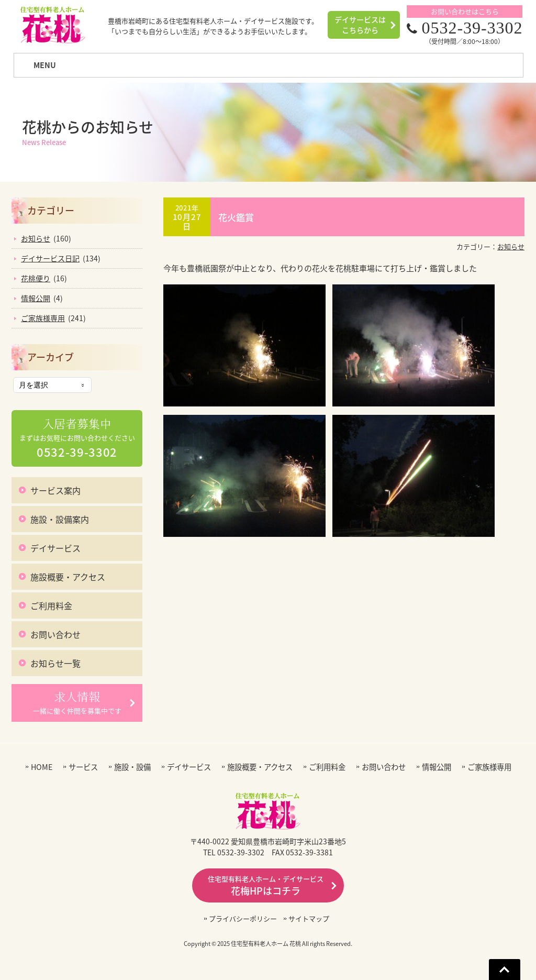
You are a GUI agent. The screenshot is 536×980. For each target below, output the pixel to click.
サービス (83, 767)
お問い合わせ (55, 634)
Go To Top (505, 970)
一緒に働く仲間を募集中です (77, 702)
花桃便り (36, 278)
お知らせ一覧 (55, 663)
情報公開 (36, 298)
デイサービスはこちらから (360, 25)
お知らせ (511, 246)
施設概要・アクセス (68, 577)
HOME (42, 767)
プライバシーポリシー (243, 918)
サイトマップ (309, 918)
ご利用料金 (51, 605)
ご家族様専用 (43, 318)
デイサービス (55, 548)
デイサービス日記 (50, 258)
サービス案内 (55, 490)
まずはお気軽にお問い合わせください (77, 438)
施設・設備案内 (60, 519)
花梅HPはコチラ (266, 886)
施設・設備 (132, 767)
